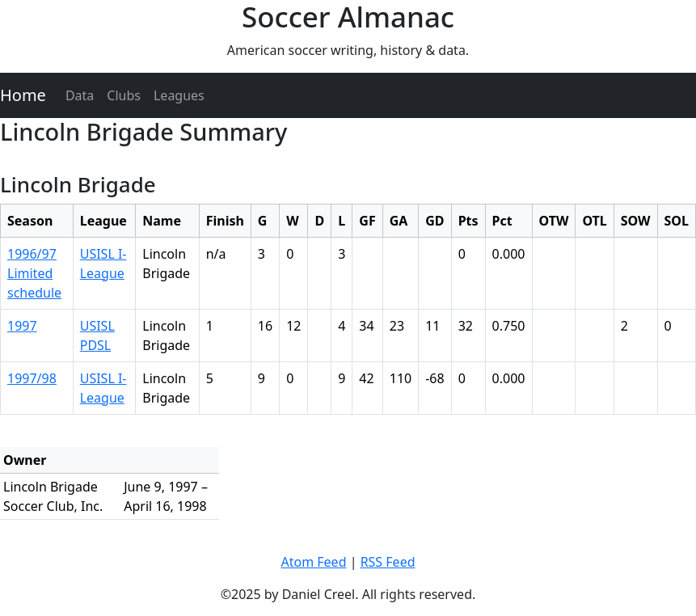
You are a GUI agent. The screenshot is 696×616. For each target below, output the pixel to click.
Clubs (124, 95)
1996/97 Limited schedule (34, 273)
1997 (22, 326)
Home (23, 95)
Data (80, 95)
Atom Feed (313, 562)
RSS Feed (388, 562)
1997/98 (32, 378)
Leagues (179, 95)
